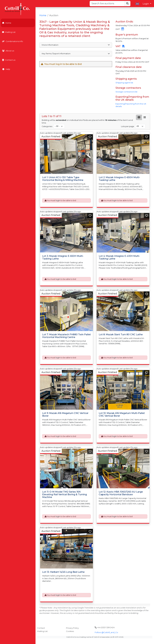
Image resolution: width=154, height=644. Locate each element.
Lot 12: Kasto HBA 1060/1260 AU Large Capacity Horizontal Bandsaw (121, 493)
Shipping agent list (124, 83)
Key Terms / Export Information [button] (76, 54)
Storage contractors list (126, 92)
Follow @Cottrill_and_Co (106, 632)
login (58, 200)
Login (146, 4)
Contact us (9, 60)
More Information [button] (76, 45)
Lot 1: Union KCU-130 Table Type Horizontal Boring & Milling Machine (63, 179)
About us (8, 51)
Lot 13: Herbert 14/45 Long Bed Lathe (63, 572)
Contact (41, 628)
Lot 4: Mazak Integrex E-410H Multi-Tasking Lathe (119, 257)
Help (6, 69)
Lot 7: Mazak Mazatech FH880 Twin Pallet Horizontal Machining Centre (66, 336)
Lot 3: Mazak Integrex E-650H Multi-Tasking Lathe (63, 257)
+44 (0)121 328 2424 (105, 627)
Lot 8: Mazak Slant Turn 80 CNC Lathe (121, 334)
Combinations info (13, 41)
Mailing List (9, 32)
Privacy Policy (72, 628)
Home (7, 23)
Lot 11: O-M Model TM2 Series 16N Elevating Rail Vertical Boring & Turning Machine (64, 494)
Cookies (70, 631)
